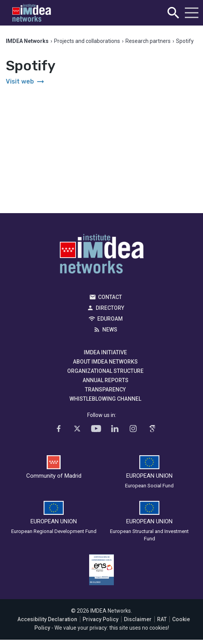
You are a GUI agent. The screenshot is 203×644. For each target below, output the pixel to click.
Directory (110, 308)
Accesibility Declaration (47, 619)
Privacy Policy (101, 619)
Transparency (105, 389)
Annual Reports (106, 380)
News (110, 330)
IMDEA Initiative (105, 352)
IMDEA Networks (102, 256)
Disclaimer (138, 619)
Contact (110, 297)
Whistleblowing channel (105, 399)
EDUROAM (110, 319)
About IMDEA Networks (105, 362)
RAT (162, 619)
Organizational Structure (105, 371)
